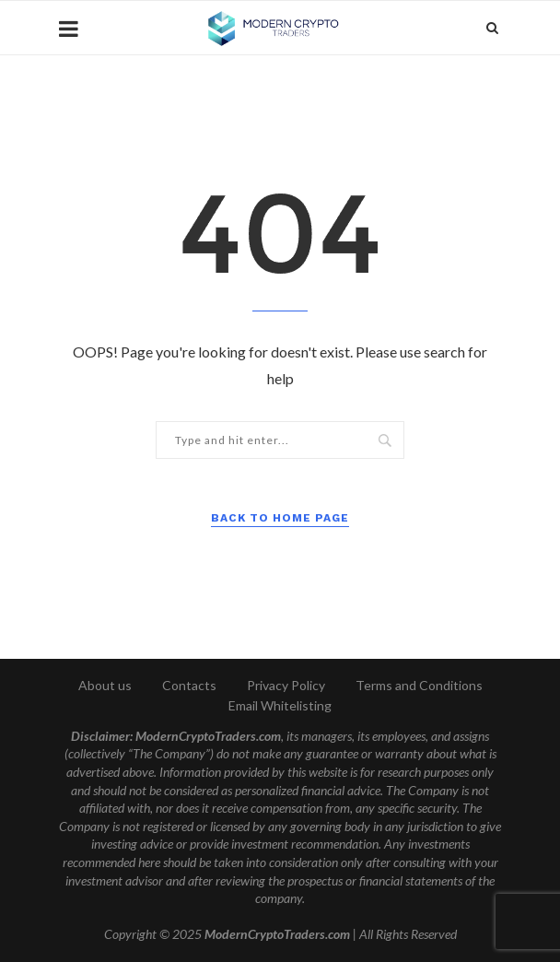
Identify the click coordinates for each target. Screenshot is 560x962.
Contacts (189, 685)
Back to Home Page (280, 518)
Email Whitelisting (280, 705)
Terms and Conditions (419, 685)
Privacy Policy (286, 685)
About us (105, 685)
